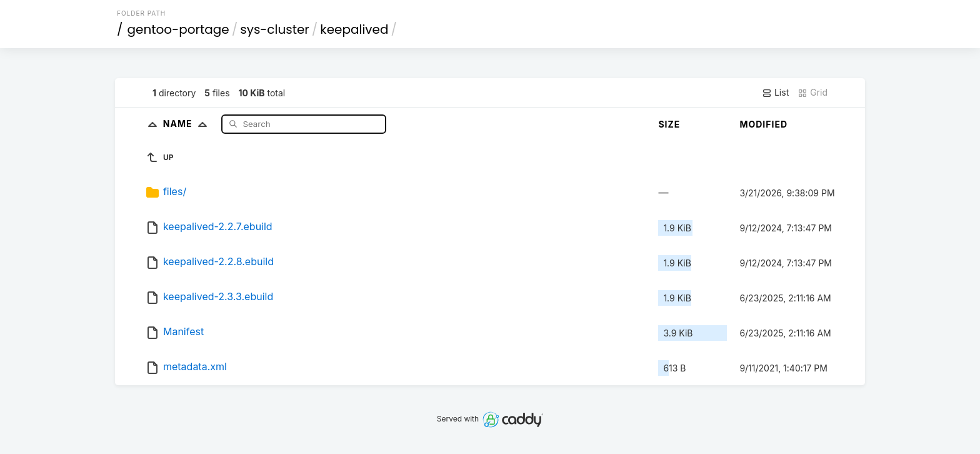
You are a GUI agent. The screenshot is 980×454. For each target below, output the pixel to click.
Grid (812, 93)
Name (188, 124)
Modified (763, 124)
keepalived (354, 29)
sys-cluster (275, 29)
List (775, 93)
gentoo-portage (178, 29)
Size (669, 124)
